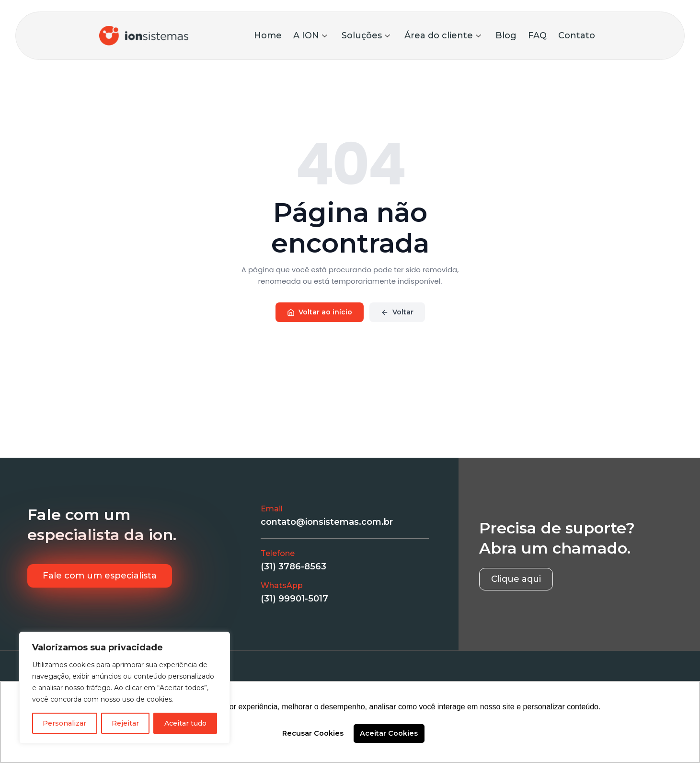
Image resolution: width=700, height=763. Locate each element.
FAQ (537, 35)
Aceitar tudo (185, 723)
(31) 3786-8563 (293, 566)
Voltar (397, 312)
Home (268, 35)
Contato (577, 35)
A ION (310, 35)
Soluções (366, 35)
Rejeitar (125, 723)
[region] (125, 688)
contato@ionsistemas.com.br (327, 522)
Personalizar (64, 723)
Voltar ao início (320, 312)
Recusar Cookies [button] (313, 733)
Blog (506, 35)
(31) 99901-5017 (294, 599)
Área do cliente (443, 35)
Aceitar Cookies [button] (389, 733)
